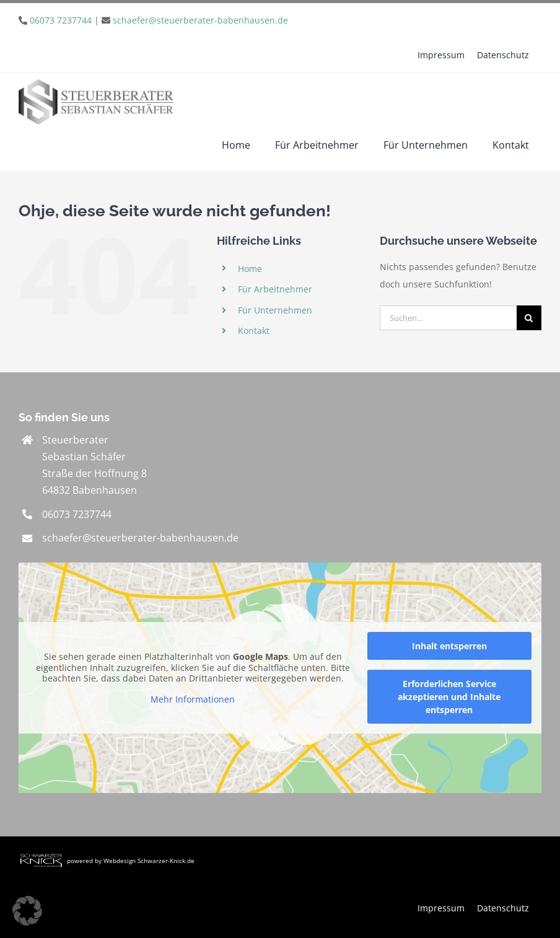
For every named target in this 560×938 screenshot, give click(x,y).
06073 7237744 (61, 20)
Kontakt (254, 331)
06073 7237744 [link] (77, 514)
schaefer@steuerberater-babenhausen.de (200, 20)
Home (250, 269)
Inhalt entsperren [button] (449, 646)
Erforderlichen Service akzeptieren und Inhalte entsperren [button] (449, 697)
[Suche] (529, 318)
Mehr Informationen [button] (193, 699)
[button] (27, 911)
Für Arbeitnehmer (275, 289)
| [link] (159, 20)
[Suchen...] (448, 318)
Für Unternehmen (275, 310)
